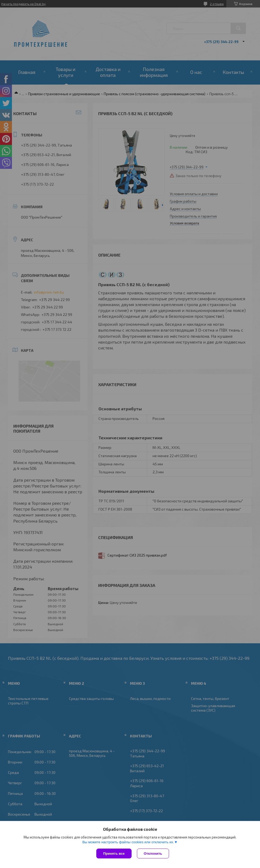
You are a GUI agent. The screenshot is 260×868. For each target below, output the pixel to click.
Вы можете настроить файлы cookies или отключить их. (128, 842)
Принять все (114, 854)
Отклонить (153, 854)
